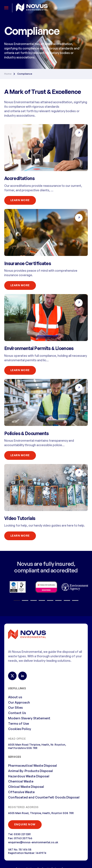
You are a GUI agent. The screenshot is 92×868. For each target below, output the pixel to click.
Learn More (20, 200)
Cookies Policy (20, 729)
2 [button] (25, 601)
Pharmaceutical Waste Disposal (33, 766)
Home (8, 74)
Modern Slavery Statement (29, 718)
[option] (18, 587)
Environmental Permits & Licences (39, 348)
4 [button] (42, 601)
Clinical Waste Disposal (26, 787)
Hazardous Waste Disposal (29, 776)
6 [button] (58, 601)
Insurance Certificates (28, 263)
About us (15, 697)
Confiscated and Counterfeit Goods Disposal (44, 797)
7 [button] (67, 601)
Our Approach (19, 702)
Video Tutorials (20, 518)
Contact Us (17, 713)
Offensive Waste (21, 792)
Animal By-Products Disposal (30, 771)
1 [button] (17, 601)
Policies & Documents (26, 433)
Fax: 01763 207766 (20, 838)
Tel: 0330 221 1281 (19, 834)
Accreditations (19, 178)
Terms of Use (18, 724)
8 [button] (75, 601)
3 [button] (34, 601)
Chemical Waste (21, 781)
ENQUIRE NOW (25, 824)
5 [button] (50, 601)
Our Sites (15, 708)
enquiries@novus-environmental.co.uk (33, 842)
